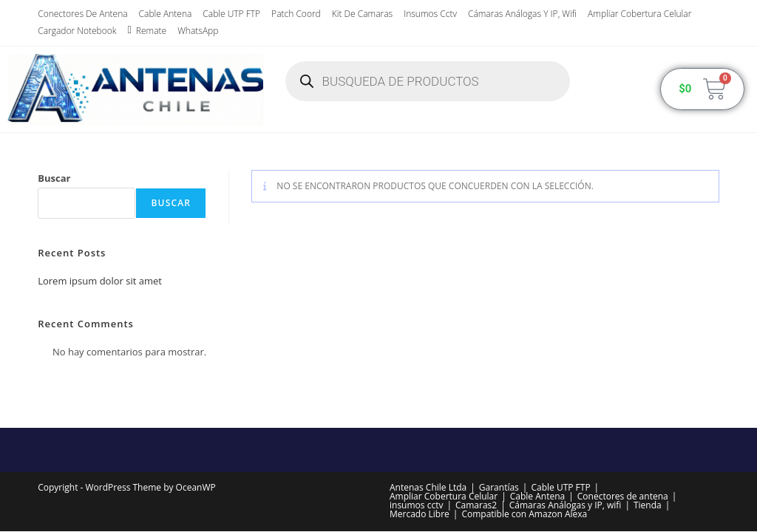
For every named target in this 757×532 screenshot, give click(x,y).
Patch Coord (296, 14)
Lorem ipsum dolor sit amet (100, 281)
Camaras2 (476, 505)
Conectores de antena (82, 14)
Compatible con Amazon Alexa (524, 514)
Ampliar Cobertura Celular (639, 14)
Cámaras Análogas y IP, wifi (522, 14)
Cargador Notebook (77, 31)
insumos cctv (430, 14)
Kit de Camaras (362, 14)
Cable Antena (166, 14)
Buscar (54, 178)
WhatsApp (198, 31)
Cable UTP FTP (231, 14)
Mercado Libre (420, 514)
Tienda (648, 505)
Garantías (499, 487)
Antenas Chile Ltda (428, 487)
